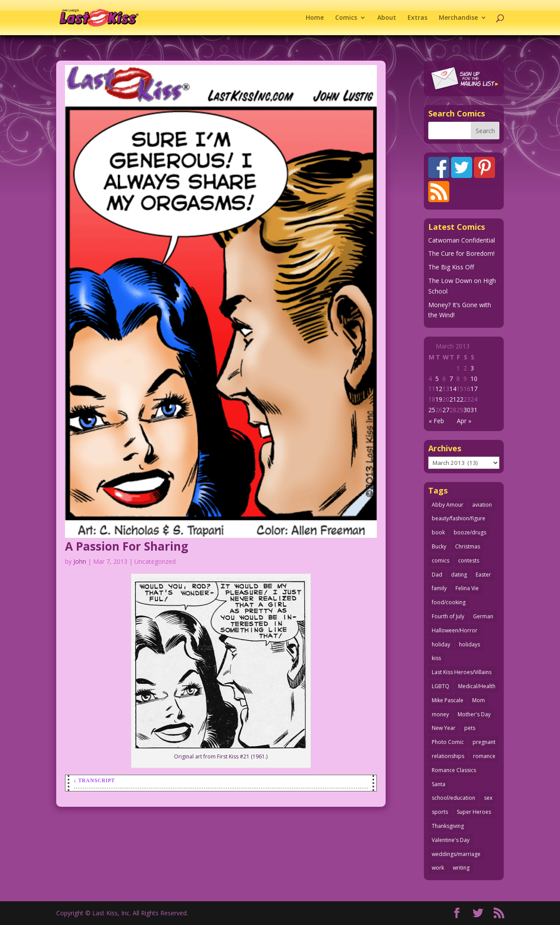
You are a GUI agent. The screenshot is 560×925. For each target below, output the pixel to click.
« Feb (436, 421)
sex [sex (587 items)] (488, 798)
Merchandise (458, 18)
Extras (417, 18)
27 (446, 410)
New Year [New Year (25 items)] (444, 728)
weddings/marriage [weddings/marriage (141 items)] (456, 854)
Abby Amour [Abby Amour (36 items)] (448, 505)
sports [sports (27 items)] (440, 812)
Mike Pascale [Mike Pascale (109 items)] (448, 700)
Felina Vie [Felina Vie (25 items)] (467, 588)
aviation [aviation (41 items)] (482, 505)
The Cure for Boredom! (461, 253)
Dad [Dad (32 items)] (437, 575)
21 (453, 399)
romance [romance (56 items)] (484, 756)
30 (467, 410)
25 (432, 410)
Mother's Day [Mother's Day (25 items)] (474, 714)
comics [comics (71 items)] (441, 560)
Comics (346, 18)
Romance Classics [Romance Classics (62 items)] (454, 770)
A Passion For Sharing (126, 546)
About (387, 18)
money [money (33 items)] (440, 714)
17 (474, 389)
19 (439, 399)
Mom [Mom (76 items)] (479, 700)
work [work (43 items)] (438, 868)
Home (315, 18)
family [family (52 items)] (439, 588)
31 (474, 410)
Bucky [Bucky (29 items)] (439, 546)
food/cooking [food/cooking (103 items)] (449, 602)
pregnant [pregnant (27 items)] (484, 742)
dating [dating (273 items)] (459, 575)
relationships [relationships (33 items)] (448, 756)
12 (439, 389)
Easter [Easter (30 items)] (483, 575)
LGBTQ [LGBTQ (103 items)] (441, 686)
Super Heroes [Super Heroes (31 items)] (474, 812)
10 (474, 379)
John (80, 561)
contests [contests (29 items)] (469, 560)
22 (460, 399)
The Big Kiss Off (451, 267)
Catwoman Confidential (462, 240)
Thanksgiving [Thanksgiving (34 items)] (448, 826)
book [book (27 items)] (438, 532)
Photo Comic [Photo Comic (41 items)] (448, 742)
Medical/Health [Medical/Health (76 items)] (477, 686)
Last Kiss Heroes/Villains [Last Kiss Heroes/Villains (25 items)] (462, 672)
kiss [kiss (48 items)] (436, 658)
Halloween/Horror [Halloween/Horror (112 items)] (455, 630)
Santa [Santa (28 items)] (439, 784)
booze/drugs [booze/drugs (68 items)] (470, 532)
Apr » (464, 421)
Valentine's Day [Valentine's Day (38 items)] (451, 840)
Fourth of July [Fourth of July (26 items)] (448, 616)
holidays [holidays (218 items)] (470, 644)
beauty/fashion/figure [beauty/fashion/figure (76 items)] (459, 518)
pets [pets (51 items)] (470, 728)
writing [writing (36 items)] (461, 868)
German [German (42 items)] (483, 616)
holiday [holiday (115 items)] (441, 644)
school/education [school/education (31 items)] (453, 798)
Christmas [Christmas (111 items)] (468, 546)
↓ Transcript (94, 780)
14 (453, 389)
